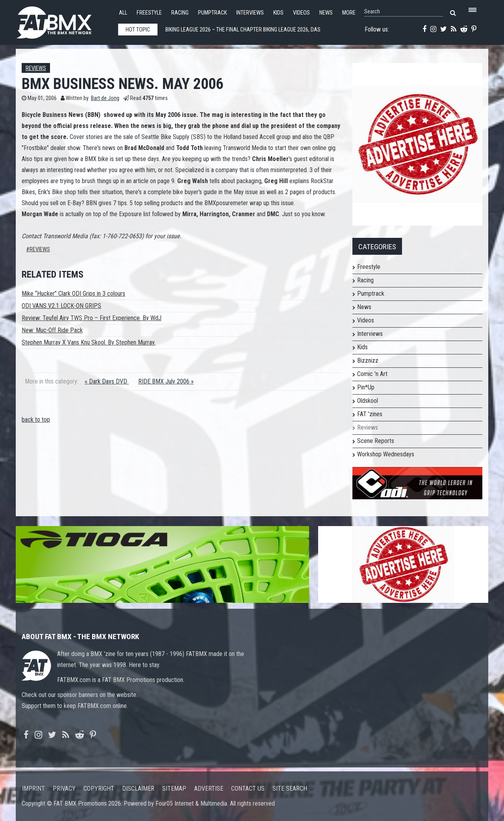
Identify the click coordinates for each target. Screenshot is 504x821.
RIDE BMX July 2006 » (166, 381)
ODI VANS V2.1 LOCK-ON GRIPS (61, 306)
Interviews (250, 13)
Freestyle (149, 13)
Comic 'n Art (372, 374)
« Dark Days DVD (107, 381)
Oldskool (368, 401)
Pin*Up (366, 387)
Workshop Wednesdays (386, 454)
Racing (180, 13)
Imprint (33, 789)
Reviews (36, 68)
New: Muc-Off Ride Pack (52, 330)
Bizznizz (368, 360)
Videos (301, 13)
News (326, 13)
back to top (36, 420)
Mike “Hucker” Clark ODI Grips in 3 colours (73, 294)
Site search (290, 789)
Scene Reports (376, 441)
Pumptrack (212, 13)
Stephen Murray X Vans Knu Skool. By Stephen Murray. (89, 342)
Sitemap (174, 789)
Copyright (99, 789)
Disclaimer (138, 789)
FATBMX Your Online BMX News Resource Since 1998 (63, 20)
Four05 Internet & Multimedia (191, 803)
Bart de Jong (105, 98)
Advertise (209, 789)
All (123, 13)
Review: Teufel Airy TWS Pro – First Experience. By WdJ (92, 318)
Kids (278, 13)
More (349, 13)
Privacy (64, 789)
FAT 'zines (370, 414)
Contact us (248, 789)
